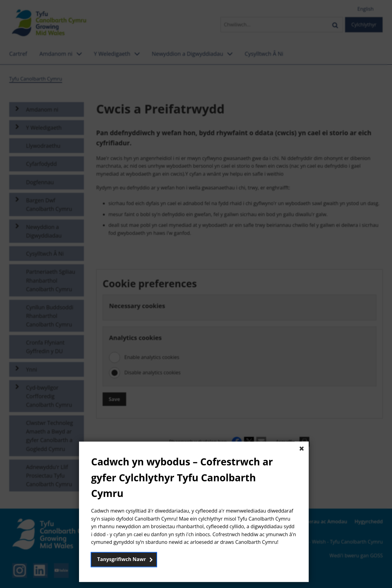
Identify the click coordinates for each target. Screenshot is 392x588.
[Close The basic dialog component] (302, 449)
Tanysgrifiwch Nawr (122, 559)
